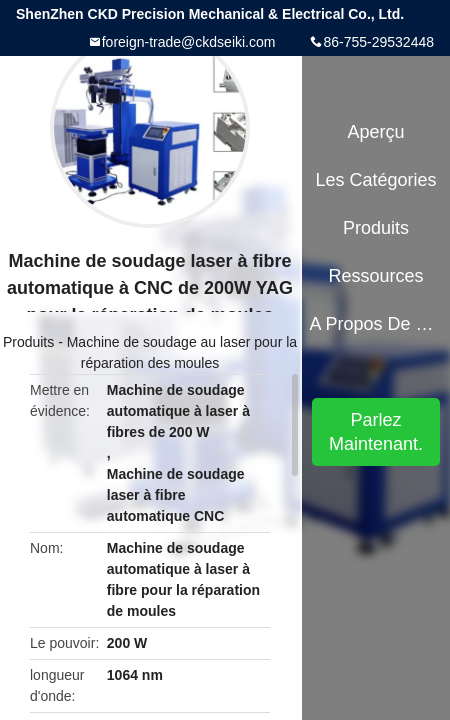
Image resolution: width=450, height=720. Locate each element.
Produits (28, 342)
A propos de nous (375, 324)
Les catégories (376, 180)
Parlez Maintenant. (376, 432)
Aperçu (376, 132)
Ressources (376, 276)
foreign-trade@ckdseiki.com (189, 42)
